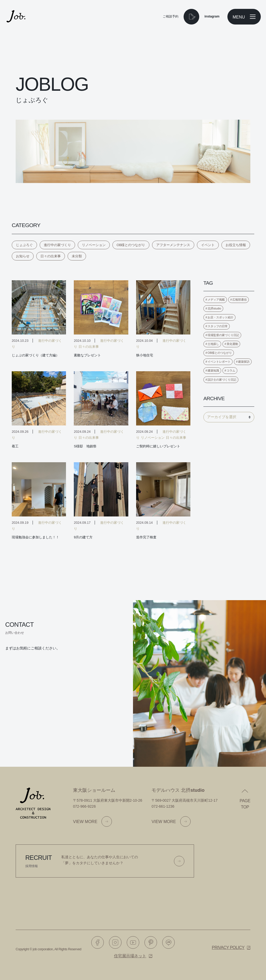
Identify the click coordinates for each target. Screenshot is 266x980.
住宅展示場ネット (130, 956)
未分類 (77, 256)
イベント (208, 245)
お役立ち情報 (236, 245)
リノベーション (94, 245)
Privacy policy (228, 948)
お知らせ (23, 256)
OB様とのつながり (131, 245)
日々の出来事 (51, 256)
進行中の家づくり (57, 245)
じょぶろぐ (24, 245)
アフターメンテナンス (173, 245)
